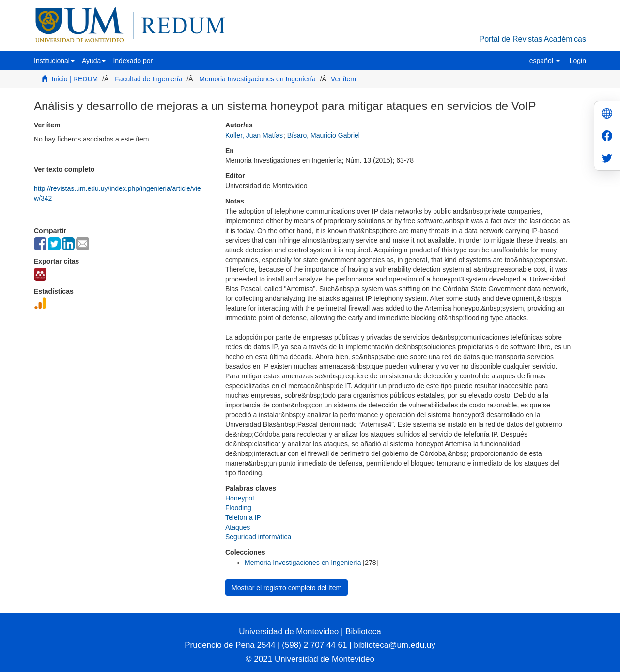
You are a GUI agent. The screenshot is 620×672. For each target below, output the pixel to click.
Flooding (238, 508)
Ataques (238, 527)
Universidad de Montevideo (290, 632)
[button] (54, 61)
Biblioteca (362, 632)
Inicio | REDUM (75, 79)
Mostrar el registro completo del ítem (287, 588)
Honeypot (240, 498)
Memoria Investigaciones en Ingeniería (257, 79)
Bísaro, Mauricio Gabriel (324, 135)
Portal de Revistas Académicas (533, 39)
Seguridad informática (258, 537)
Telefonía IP (243, 517)
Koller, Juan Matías (254, 135)
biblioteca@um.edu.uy (394, 645)
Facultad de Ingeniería (148, 79)
